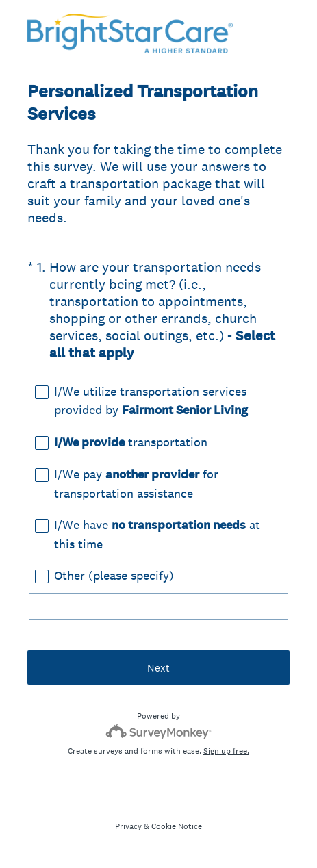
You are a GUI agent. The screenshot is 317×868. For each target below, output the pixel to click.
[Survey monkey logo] (158, 731)
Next (158, 668)
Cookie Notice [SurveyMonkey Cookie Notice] (177, 826)
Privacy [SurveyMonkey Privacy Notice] (128, 826)
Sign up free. (226, 751)
